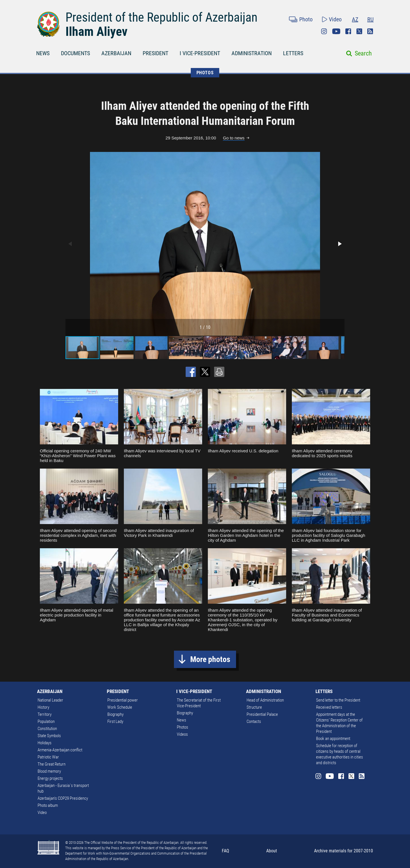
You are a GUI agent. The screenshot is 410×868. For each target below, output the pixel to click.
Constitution (47, 729)
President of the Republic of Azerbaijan (161, 17)
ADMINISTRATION (252, 53)
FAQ (225, 851)
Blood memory (49, 771)
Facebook (348, 31)
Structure (254, 707)
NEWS (43, 53)
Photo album (48, 805)
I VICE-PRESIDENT (200, 53)
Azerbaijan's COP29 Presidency (63, 798)
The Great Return (52, 764)
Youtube (336, 31)
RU (370, 19)
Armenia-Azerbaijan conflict (60, 750)
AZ (355, 19)
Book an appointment (333, 739)
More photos (210, 659)
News (182, 720)
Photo (306, 19)
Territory (45, 714)
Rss (370, 31)
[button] (339, 244)
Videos (182, 734)
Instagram (324, 31)
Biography (115, 714)
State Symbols (49, 736)
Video (335, 19)
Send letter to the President (338, 700)
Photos (183, 727)
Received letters (329, 707)
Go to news (234, 138)
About (272, 851)
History (43, 707)
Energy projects (50, 778)
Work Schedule (120, 707)
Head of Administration (265, 700)
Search (363, 53)
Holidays (45, 743)
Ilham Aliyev (97, 32)
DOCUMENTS (75, 53)
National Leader (50, 700)
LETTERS (293, 53)
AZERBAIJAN (116, 53)
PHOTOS (205, 73)
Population (46, 721)
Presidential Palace (262, 714)
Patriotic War (48, 757)
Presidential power (123, 700)
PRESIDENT (155, 53)
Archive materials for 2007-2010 (344, 851)
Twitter (359, 31)
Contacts (254, 721)
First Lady (115, 721)
